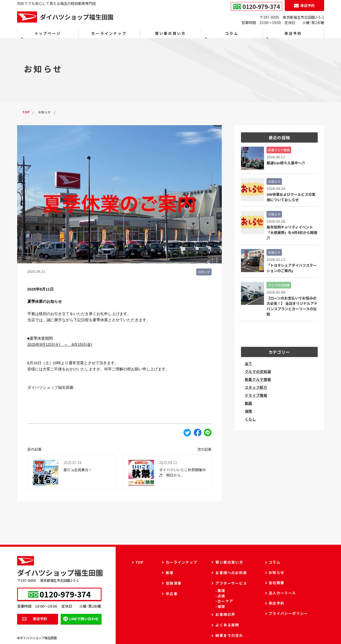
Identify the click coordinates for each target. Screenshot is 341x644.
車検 (221, 591)
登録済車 (174, 583)
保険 (249, 411)
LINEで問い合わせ (84, 619)
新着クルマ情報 (258, 379)
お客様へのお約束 (231, 573)
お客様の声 (225, 614)
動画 (249, 403)
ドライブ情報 (256, 395)
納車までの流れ (229, 635)
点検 (221, 596)
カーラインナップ (109, 33)
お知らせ (204, 272)
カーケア (225, 601)
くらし (250, 419)
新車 (170, 573)
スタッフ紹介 (256, 387)
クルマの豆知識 (258, 371)
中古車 (172, 594)
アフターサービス (231, 583)
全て (249, 363)
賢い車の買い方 (170, 33)
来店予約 (40, 619)
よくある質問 (227, 625)
